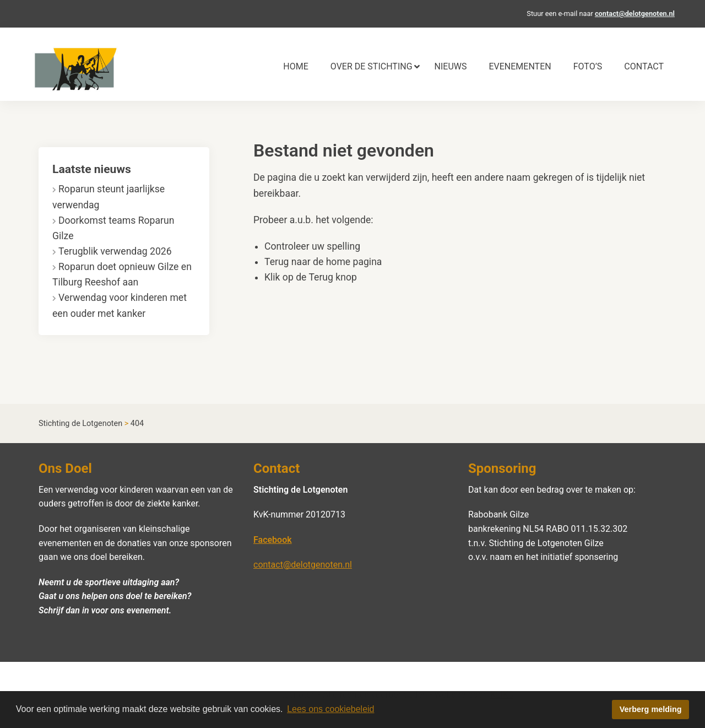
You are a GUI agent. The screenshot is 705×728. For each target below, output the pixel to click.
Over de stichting (372, 66)
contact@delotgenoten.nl (635, 14)
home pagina (354, 262)
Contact (644, 66)
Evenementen (520, 66)
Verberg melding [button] (651, 709)
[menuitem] (295, 67)
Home (295, 66)
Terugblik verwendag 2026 (115, 251)
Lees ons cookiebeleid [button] (330, 709)
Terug (321, 277)
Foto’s (588, 66)
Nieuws (451, 66)
